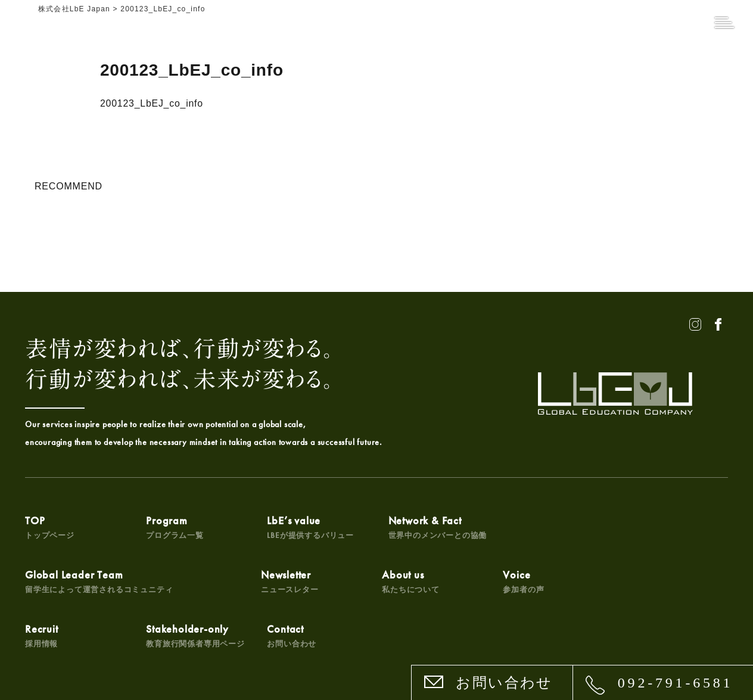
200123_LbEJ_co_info (152, 103)
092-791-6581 (676, 683)
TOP (50, 527)
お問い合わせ (504, 683)
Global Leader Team (568, 527)
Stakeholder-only (543, 582)
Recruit (393, 582)
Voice (280, 582)
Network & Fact (426, 527)
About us (171, 582)
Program (171, 527)
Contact (635, 582)
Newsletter (54, 582)
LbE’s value (303, 527)
